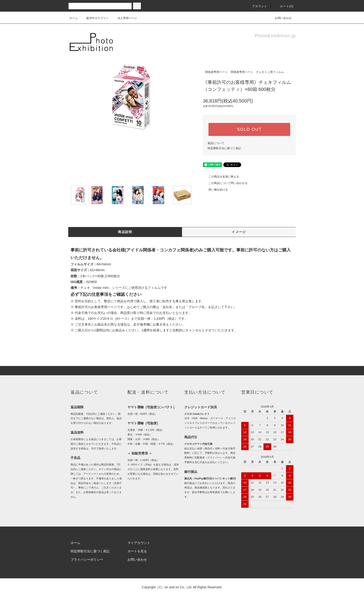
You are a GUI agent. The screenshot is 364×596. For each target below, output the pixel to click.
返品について (216, 143)
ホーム (74, 18)
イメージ (239, 232)
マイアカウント (139, 543)
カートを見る (137, 551)
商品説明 (125, 232)
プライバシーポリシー (87, 560)
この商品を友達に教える (221, 177)
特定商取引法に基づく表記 (224, 148)
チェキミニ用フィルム (270, 72)
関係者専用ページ (216, 72)
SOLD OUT (249, 129)
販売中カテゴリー (95, 18)
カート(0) (284, 6)
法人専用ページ (124, 18)
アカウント (257, 6)
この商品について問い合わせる (225, 183)
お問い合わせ (280, 18)
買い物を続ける (215, 190)
